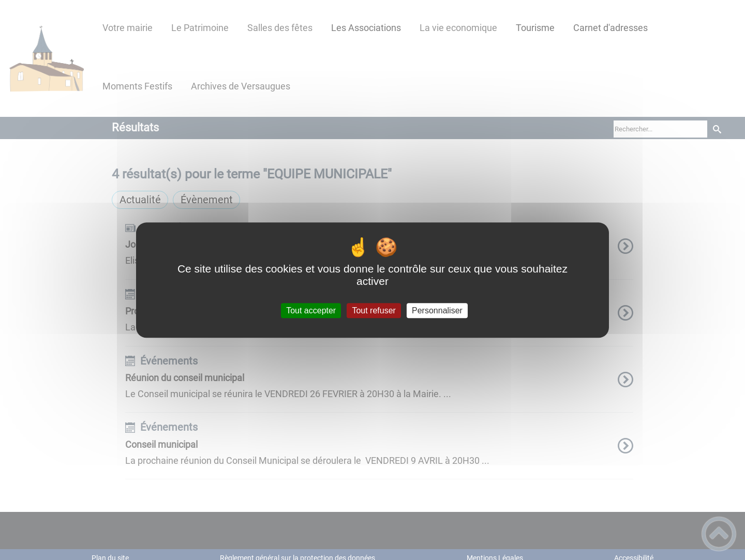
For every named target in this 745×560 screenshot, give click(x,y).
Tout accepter (311, 311)
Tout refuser (374, 311)
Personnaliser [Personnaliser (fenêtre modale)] (437, 311)
